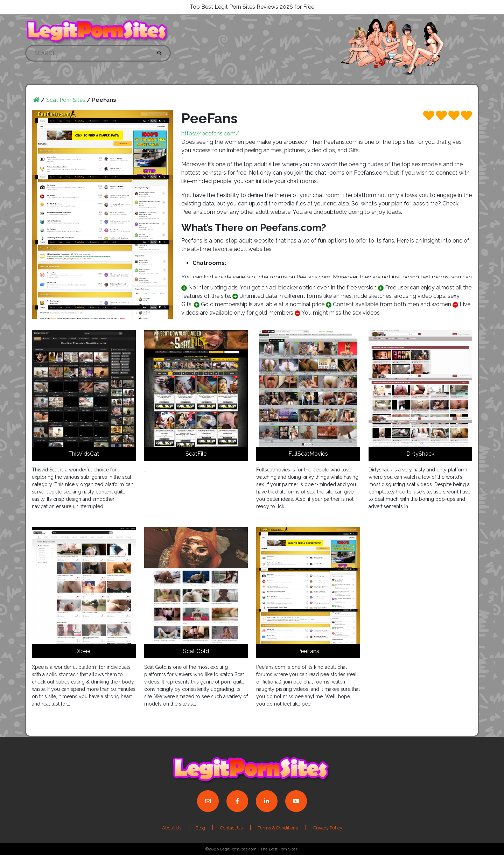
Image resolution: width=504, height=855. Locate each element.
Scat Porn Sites (66, 100)
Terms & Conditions (278, 828)
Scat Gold (196, 651)
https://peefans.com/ (210, 134)
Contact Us (231, 828)
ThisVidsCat (84, 454)
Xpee (84, 651)
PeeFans (308, 651)
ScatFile (196, 454)
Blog (201, 828)
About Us (172, 828)
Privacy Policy (328, 828)
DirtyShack (420, 454)
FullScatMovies (308, 454)
